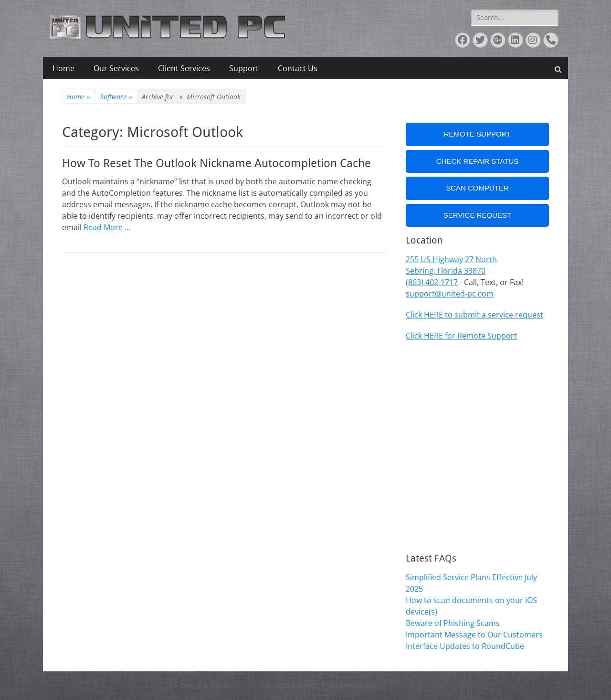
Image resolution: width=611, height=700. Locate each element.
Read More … (107, 227)
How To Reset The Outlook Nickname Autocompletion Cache (216, 163)
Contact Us (298, 68)
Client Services (184, 68)
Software (116, 97)
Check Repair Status (478, 161)
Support (244, 68)
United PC (247, 685)
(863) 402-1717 (432, 282)
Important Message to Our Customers (474, 635)
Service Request (477, 215)
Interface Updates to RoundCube (465, 646)
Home (63, 68)
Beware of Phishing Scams (453, 623)
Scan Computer (477, 188)
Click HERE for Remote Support (461, 336)
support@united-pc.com (450, 294)
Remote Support (478, 134)
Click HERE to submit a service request (474, 315)
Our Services (116, 68)
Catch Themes (408, 685)
